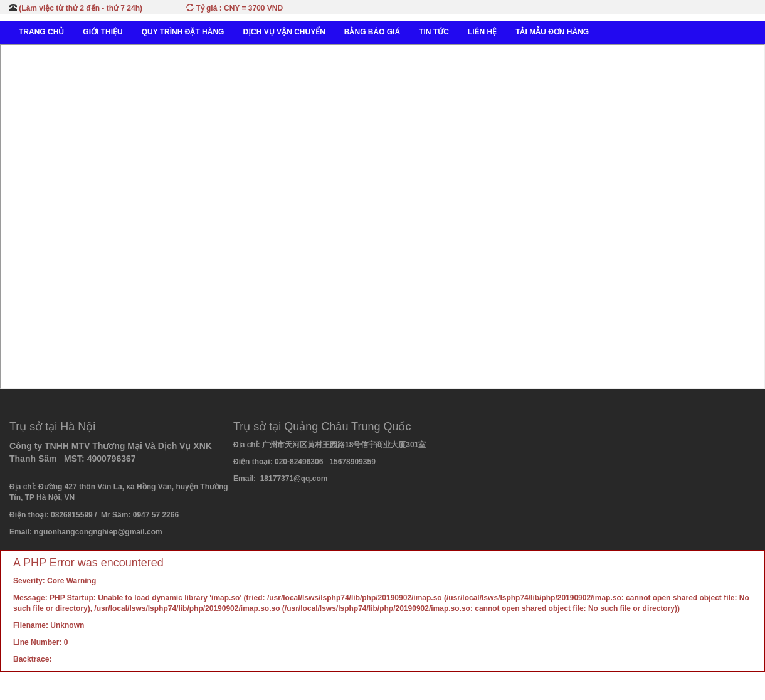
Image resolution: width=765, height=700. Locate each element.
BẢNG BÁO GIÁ (372, 32)
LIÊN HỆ (482, 32)
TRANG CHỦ (41, 32)
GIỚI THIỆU (103, 32)
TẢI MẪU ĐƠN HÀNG (552, 32)
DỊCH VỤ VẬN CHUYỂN (284, 32)
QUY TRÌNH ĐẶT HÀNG (183, 32)
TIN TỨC (434, 32)
